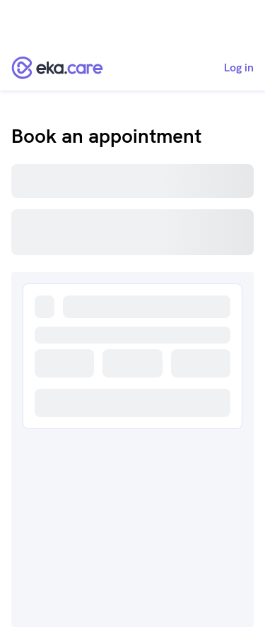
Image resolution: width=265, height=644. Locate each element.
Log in (239, 68)
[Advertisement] (132, 23)
